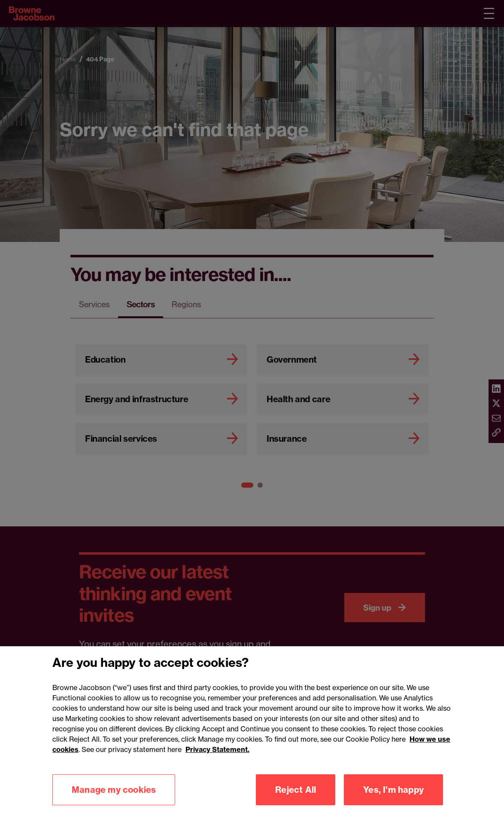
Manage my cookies (114, 802)
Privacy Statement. (217, 762)
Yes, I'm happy (393, 802)
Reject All (296, 802)
